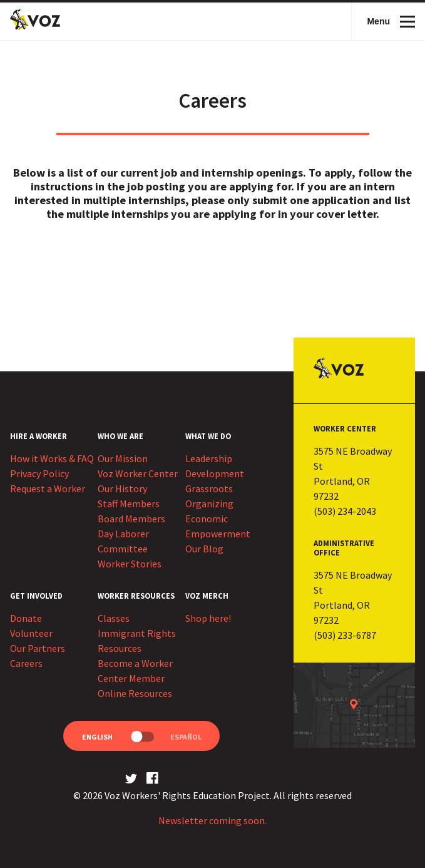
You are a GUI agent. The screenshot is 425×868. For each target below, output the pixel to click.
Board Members (131, 519)
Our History (122, 488)
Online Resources (135, 693)
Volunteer (31, 633)
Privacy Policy (39, 473)
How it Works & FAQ (52, 458)
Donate (26, 618)
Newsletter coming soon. (212, 820)
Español (186, 737)
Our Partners (38, 648)
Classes (114, 618)
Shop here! (208, 618)
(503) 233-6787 (345, 635)
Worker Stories (130, 564)
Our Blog (204, 549)
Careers (26, 663)
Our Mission (123, 458)
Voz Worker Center (138, 473)
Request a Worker (48, 488)
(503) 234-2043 (345, 511)
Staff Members (129, 504)
